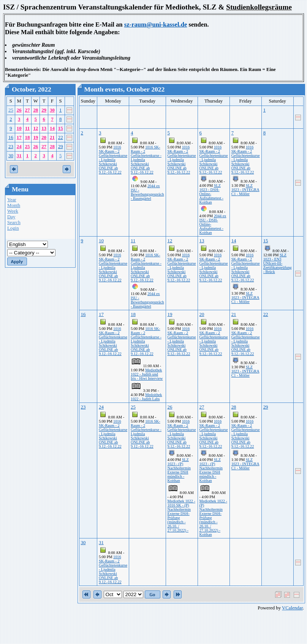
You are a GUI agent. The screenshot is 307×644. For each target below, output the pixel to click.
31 (19, 156)
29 (44, 110)
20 (44, 137)
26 (19, 110)
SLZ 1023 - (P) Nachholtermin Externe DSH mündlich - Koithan (179, 470)
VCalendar (292, 608)
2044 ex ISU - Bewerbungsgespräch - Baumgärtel (147, 192)
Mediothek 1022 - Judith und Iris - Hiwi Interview (147, 374)
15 (61, 128)
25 (11, 110)
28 (36, 110)
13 (44, 128)
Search (14, 223)
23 (11, 147)
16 (11, 137)
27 (28, 110)
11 (27, 128)
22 (61, 137)
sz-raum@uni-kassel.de (156, 24)
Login (13, 228)
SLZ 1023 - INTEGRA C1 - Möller (245, 190)
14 (52, 128)
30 (52, 110)
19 (36, 137)
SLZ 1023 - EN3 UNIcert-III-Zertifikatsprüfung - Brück (278, 263)
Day (11, 217)
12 (36, 128)
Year (12, 200)
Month (14, 205)
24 (19, 147)
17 (19, 137)
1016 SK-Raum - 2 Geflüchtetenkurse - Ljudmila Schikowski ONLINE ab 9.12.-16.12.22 (113, 160)
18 (28, 137)
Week (13, 211)
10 (19, 128)
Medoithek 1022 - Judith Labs (146, 397)
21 (52, 137)
